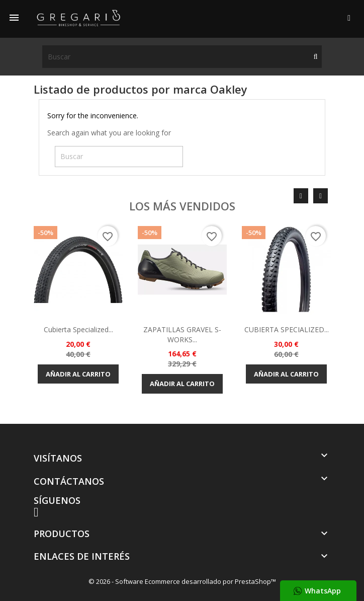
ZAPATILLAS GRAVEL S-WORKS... (182, 334)
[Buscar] (182, 57)
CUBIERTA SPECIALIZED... (287, 329)
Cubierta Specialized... (78, 329)
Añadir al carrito (78, 374)
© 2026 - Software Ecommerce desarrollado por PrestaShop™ (182, 581)
